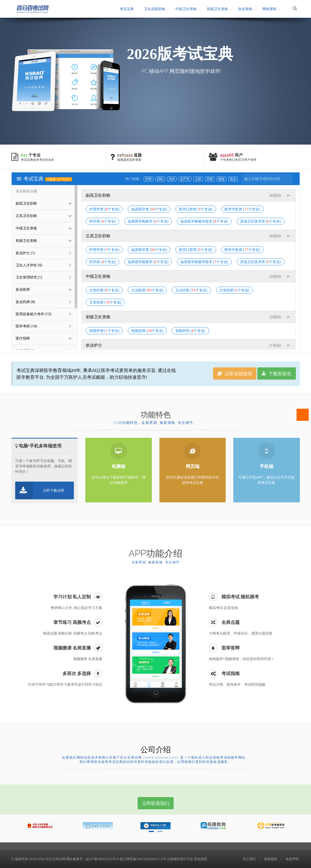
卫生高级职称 (155, 9)
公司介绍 (156, 750)
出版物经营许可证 (180, 859)
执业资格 (245, 9)
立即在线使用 (235, 373)
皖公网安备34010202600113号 (143, 859)
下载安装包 (277, 373)
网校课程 (269, 9)
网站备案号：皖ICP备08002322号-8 (93, 859)
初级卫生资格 (217, 9)
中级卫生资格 (186, 9)
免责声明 (292, 859)
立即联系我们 (156, 803)
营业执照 (200, 859)
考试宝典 (127, 9)
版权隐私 (271, 859)
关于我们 (250, 859)
